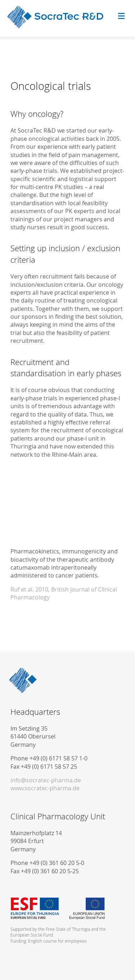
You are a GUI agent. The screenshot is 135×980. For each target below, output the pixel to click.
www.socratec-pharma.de (45, 788)
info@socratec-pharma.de (46, 780)
